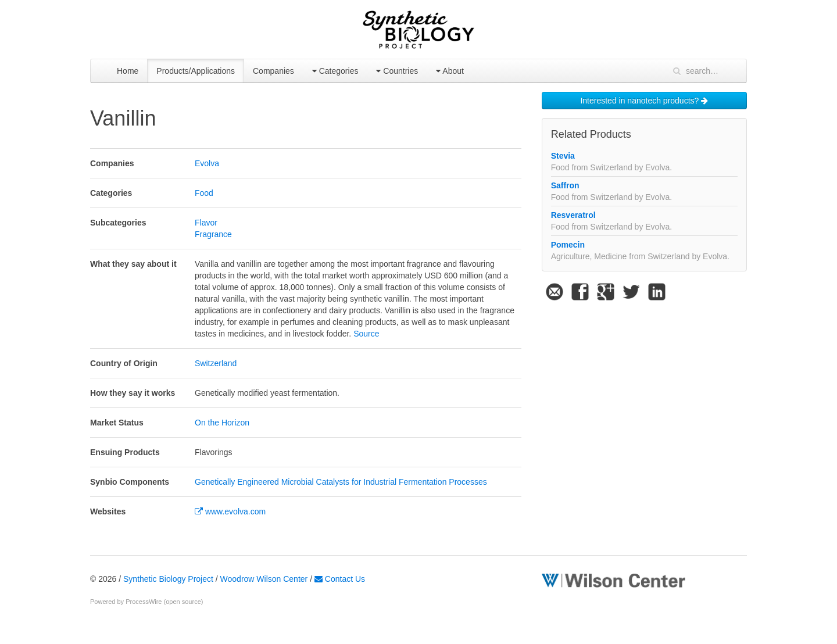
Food (204, 193)
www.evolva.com (230, 511)
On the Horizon (222, 423)
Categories (335, 71)
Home (128, 71)
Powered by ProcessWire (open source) (146, 602)
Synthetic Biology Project (168, 579)
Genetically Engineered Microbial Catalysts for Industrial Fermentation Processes (341, 482)
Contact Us (340, 579)
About (450, 71)
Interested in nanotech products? (644, 101)
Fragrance (213, 234)
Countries (397, 71)
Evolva (207, 163)
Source (366, 334)
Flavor (206, 223)
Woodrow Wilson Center (264, 579)
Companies (273, 71)
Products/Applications (196, 71)
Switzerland (216, 363)
